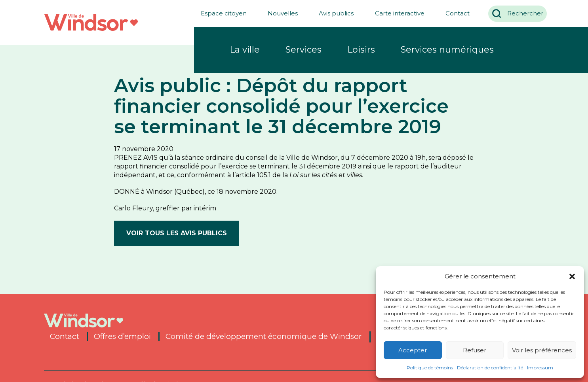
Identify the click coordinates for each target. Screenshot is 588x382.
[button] (572, 276)
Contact (454, 13)
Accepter (413, 350)
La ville (245, 50)
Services (304, 50)
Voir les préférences (542, 350)
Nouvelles (280, 13)
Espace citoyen (220, 13)
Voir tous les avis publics (177, 233)
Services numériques (447, 50)
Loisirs (361, 50)
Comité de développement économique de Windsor (264, 337)
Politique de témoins (430, 368)
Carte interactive (397, 13)
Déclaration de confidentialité (490, 368)
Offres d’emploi (122, 337)
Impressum (540, 368)
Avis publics (333, 13)
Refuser (475, 350)
